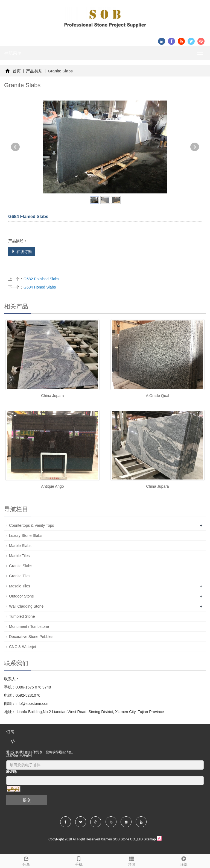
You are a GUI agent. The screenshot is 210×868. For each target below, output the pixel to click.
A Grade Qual (158, 396)
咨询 (131, 861)
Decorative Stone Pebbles (31, 637)
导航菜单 (13, 53)
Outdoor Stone (21, 596)
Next (195, 147)
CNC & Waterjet (23, 647)
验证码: (12, 772)
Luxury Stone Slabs (26, 535)
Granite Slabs (60, 71)
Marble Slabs (20, 546)
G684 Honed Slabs (40, 287)
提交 (27, 800)
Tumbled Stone (22, 616)
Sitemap (150, 839)
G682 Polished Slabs (41, 279)
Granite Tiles (20, 576)
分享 (26, 861)
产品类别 (34, 71)
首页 (17, 71)
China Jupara (52, 396)
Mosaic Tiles (20, 586)
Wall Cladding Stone (26, 606)
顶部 (184, 861)
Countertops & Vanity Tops (31, 525)
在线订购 (22, 252)
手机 (79, 861)
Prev (15, 147)
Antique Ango (52, 486)
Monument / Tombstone (29, 626)
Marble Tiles (19, 556)
